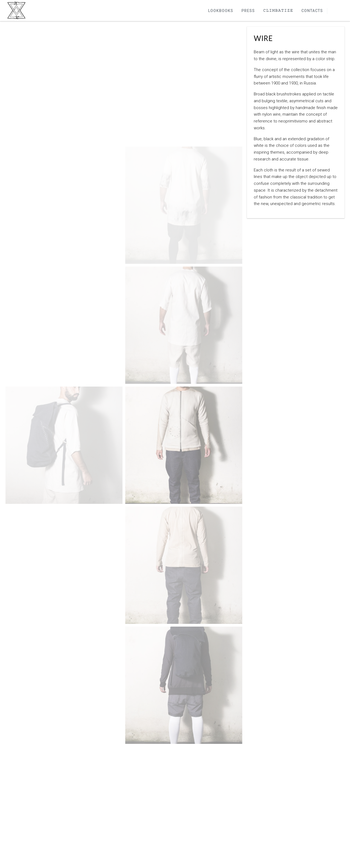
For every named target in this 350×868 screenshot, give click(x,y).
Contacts (312, 11)
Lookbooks (221, 11)
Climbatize (278, 11)
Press (248, 11)
